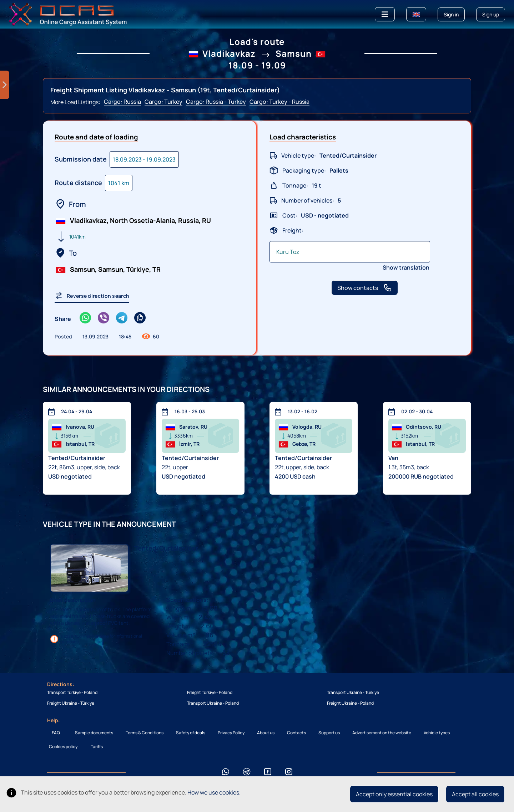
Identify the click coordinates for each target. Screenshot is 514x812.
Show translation (406, 267)
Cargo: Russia (122, 102)
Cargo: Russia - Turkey (216, 102)
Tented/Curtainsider (166, 548)
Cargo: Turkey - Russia (279, 102)
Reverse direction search (92, 296)
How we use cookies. (214, 792)
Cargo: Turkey (163, 102)
